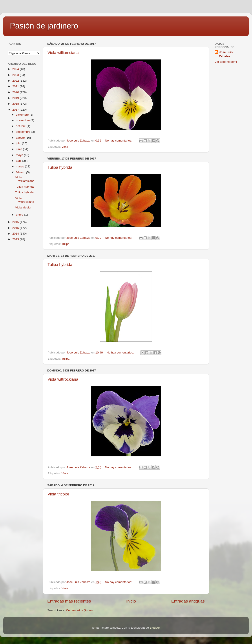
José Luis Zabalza (226, 54)
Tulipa (66, 244)
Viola (65, 147)
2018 (16, 104)
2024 (16, 69)
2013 (16, 239)
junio (19, 149)
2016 (16, 222)
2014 (16, 234)
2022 (16, 81)
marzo (20, 166)
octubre (21, 126)
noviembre (23, 120)
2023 (16, 75)
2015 (16, 228)
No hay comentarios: (119, 141)
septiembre (24, 132)
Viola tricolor (58, 494)
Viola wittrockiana (63, 379)
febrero (21, 172)
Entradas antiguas (188, 601)
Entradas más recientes (69, 601)
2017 (16, 110)
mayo (20, 155)
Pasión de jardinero (44, 26)
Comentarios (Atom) (79, 610)
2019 (16, 98)
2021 (16, 86)
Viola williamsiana (63, 53)
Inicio (131, 601)
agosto (21, 138)
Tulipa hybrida (60, 167)
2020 (16, 92)
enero (20, 215)
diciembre (23, 115)
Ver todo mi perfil (226, 62)
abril (19, 161)
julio (19, 143)
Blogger (155, 628)
